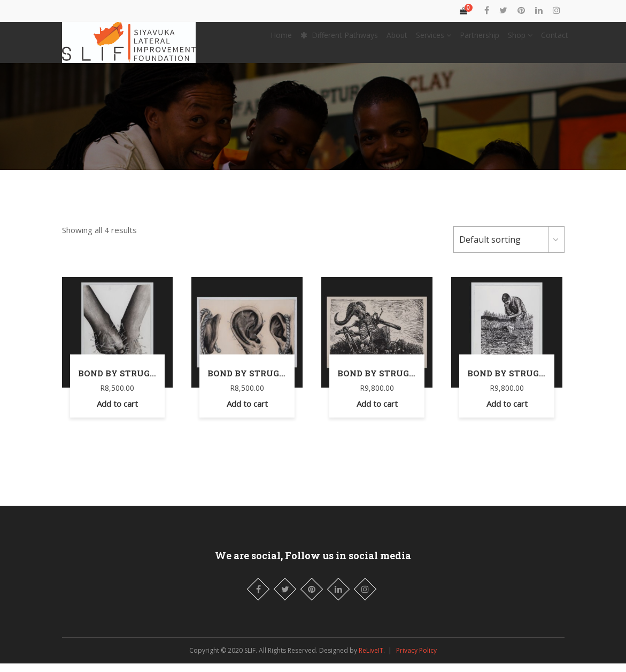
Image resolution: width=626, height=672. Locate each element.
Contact (555, 39)
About (397, 39)
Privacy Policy (416, 659)
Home (281, 39)
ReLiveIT (371, 659)
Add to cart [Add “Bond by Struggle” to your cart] (117, 412)
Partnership (480, 39)
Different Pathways (339, 39)
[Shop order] (509, 248)
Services (434, 39)
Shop (520, 39)
